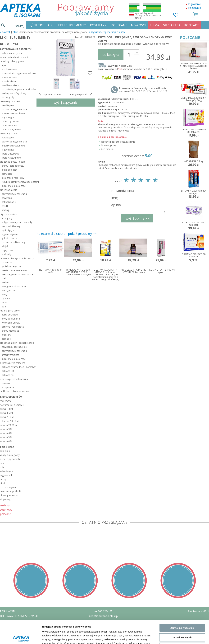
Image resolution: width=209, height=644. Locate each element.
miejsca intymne (9, 487)
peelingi (6, 282)
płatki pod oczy (9, 170)
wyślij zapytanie (66, 102)
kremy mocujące (10, 331)
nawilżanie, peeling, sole (14, 347)
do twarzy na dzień (10, 101)
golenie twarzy (9, 238)
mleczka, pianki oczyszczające (17, 274)
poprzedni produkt (50, 95)
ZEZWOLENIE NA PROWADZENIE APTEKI (25, 625)
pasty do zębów (10, 315)
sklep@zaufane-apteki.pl (103, 616)
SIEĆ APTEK (172, 25)
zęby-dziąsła (6, 471)
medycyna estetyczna (11, 53)
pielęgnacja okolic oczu (14, 286)
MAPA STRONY (9, 639)
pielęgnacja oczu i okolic (13, 162)
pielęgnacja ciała (9, 190)
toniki (4, 303)
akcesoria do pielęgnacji (14, 186)
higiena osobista (9, 214)
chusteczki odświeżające (14, 242)
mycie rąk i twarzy (11, 226)
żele (4, 307)
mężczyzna (6, 401)
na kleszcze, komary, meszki (15, 391)
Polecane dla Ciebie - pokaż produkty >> (67, 234)
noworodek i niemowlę (12, 405)
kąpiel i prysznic (10, 230)
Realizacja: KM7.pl (198, 611)
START (16, 32)
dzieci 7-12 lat (7, 417)
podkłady (6, 254)
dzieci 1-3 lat (7, 409)
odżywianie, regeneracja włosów (107, 32)
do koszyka (111, 55)
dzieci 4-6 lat (7, 413)
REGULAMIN (8, 611)
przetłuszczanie (10, 69)
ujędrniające (8, 117)
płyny (4, 294)
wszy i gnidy (8, 97)
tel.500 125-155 (103, 611)
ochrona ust (8, 371)
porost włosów (9, 77)
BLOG (3, 635)
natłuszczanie (9, 202)
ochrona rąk (8, 375)
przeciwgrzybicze (10, 355)
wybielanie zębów (11, 323)
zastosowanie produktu (16, 49)
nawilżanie (7, 198)
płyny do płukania (11, 319)
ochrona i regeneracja (13, 327)
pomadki (6, 339)
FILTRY (39, 25)
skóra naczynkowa (11, 129)
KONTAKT (192, 25)
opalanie (6, 383)
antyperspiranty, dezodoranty (17, 222)
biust (2, 483)
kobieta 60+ (6, 441)
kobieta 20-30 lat (9, 425)
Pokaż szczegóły (172, 588)
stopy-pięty (6, 499)
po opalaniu (8, 387)
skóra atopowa (9, 125)
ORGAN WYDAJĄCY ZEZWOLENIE (20, 630)
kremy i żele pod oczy (13, 166)
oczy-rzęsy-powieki (10, 459)
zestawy (5, 505)
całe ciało (5, 451)
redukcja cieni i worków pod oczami (18, 182)
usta (2, 467)
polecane (5, 514)
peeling (5, 210)
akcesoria (7, 335)
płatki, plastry (9, 290)
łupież (5, 65)
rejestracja (195, 8)
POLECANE (119, 25)
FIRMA (154, 25)
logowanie (195, 4)
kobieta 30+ (6, 429)
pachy (3, 479)
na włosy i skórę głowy (12, 61)
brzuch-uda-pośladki (10, 491)
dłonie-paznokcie (9, 495)
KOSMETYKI (99, 25)
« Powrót (5, 32)
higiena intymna (10, 234)
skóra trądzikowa (11, 121)
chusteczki (7, 262)
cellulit (5, 206)
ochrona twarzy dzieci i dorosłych (18, 367)
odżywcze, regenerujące (14, 109)
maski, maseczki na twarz (15, 270)
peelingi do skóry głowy (14, 93)
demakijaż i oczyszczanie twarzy (17, 258)
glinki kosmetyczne (11, 266)
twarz (3, 463)
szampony (7, 218)
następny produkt (82, 95)
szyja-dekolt (6, 475)
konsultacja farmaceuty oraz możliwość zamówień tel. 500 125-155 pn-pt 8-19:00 (143, 90)
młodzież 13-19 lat (10, 421)
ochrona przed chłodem (12, 363)
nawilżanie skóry (10, 85)
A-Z (50, 25)
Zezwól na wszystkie (182, 555)
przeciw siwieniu (10, 81)
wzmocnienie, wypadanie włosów (18, 73)
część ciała (7, 447)
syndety (6, 298)
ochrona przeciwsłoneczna (14, 379)
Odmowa (182, 574)
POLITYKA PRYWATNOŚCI (16, 621)
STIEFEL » (132, 99)
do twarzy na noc (9, 134)
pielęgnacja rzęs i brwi (13, 178)
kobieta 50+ (6, 437)
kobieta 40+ (6, 433)
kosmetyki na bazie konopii (14, 57)
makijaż (4, 246)
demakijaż (7, 174)
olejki (4, 278)
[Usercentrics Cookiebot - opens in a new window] (21, 588)
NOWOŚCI (138, 25)
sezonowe (6, 510)
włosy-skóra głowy (10, 455)
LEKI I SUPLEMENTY (71, 25)
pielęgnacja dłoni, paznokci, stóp (17, 343)
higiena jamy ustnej (10, 311)
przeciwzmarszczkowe (13, 113)
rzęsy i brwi (7, 250)
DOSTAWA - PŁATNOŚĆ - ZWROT (20, 616)
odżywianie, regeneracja (14, 194)
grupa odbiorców (11, 397)
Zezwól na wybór (182, 564)
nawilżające (8, 105)
